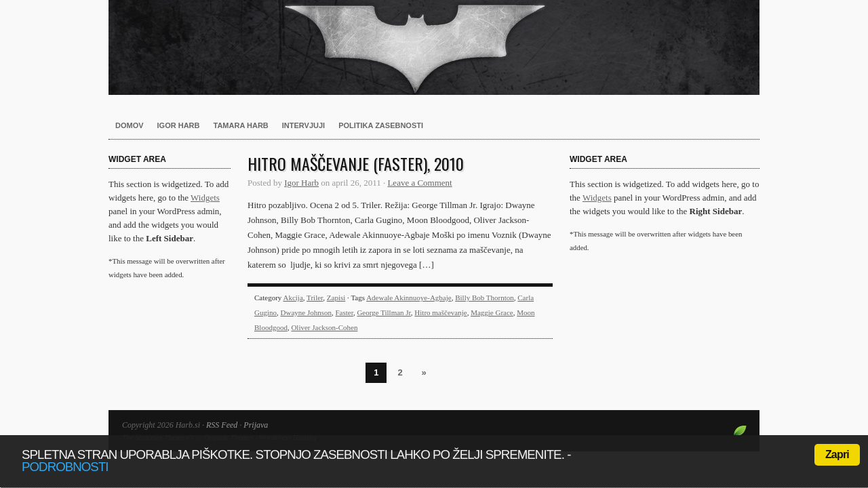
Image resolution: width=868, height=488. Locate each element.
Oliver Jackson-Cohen (324, 327)
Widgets (205, 198)
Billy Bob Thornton (485, 298)
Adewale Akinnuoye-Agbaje (409, 298)
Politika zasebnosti (381, 125)
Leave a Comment (419, 183)
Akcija (293, 298)
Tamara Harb (241, 125)
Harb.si (434, 47)
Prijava (256, 425)
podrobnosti (65, 467)
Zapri (837, 454)
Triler (315, 298)
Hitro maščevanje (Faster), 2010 (356, 163)
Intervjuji (303, 125)
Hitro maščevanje (440, 312)
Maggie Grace (492, 312)
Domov (130, 125)
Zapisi (336, 298)
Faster (344, 312)
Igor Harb (179, 125)
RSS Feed (222, 425)
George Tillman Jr (383, 312)
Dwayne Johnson (306, 312)
